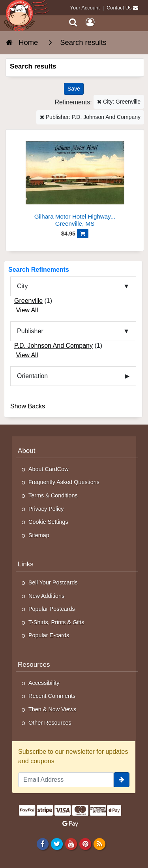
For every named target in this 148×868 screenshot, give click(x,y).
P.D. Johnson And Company (53, 346)
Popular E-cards (49, 635)
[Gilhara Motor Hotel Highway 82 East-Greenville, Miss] (75, 181)
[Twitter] (57, 844)
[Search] (73, 22)
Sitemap (39, 535)
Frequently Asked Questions (64, 482)
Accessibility (44, 683)
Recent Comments (52, 696)
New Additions (46, 596)
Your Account (85, 8)
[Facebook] (42, 844)
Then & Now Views (52, 709)
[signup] (122, 780)
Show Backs (28, 406)
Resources (34, 665)
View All (27, 310)
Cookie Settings (48, 522)
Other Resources (50, 723)
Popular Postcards (52, 609)
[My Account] (90, 22)
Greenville (28, 301)
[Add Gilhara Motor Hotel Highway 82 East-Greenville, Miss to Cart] (83, 234)
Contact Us (119, 8)
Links (26, 564)
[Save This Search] (74, 89)
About (27, 451)
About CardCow (49, 469)
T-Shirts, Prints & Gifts (56, 622)
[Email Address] (66, 780)
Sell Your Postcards (53, 582)
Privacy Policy (46, 509)
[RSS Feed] (100, 844)
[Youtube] (71, 844)
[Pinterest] (85, 844)
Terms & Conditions (53, 495)
